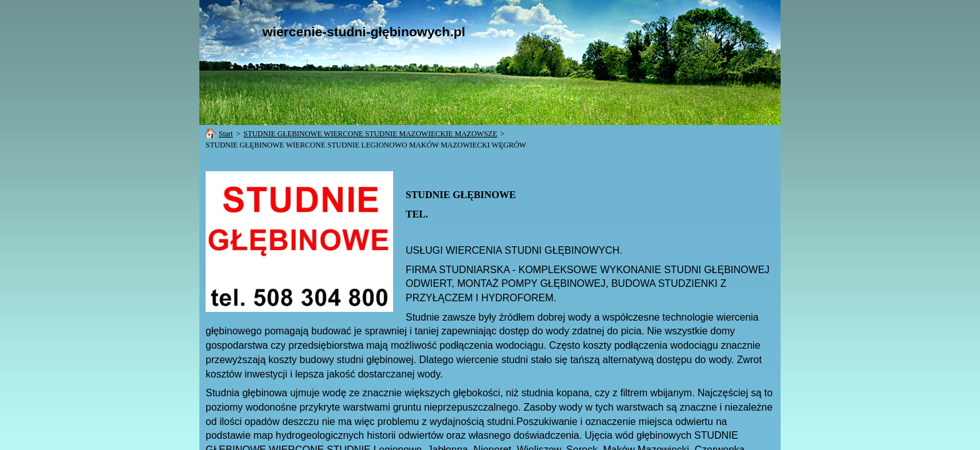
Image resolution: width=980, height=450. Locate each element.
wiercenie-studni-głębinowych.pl (364, 32)
